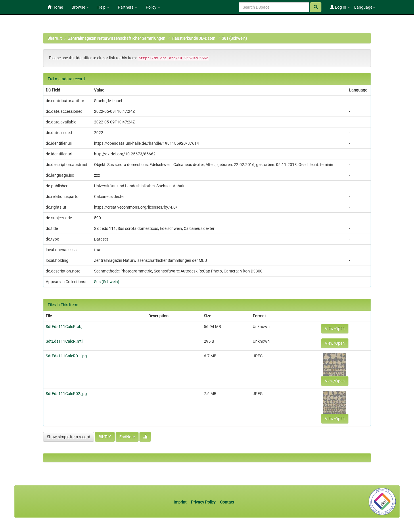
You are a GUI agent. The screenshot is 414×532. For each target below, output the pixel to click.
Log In (340, 7)
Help (103, 7)
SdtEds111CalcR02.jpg (66, 394)
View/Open (335, 329)
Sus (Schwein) (234, 38)
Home (55, 7)
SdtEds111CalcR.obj (64, 327)
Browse (80, 7)
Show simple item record (69, 437)
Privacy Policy (203, 502)
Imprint (181, 502)
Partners (128, 7)
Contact (227, 502)
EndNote (127, 437)
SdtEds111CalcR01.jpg (66, 356)
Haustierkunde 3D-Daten (193, 38)
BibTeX (105, 437)
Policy (153, 7)
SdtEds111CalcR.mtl (64, 341)
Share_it (55, 38)
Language (365, 7)
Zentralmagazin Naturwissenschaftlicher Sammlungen (117, 38)
